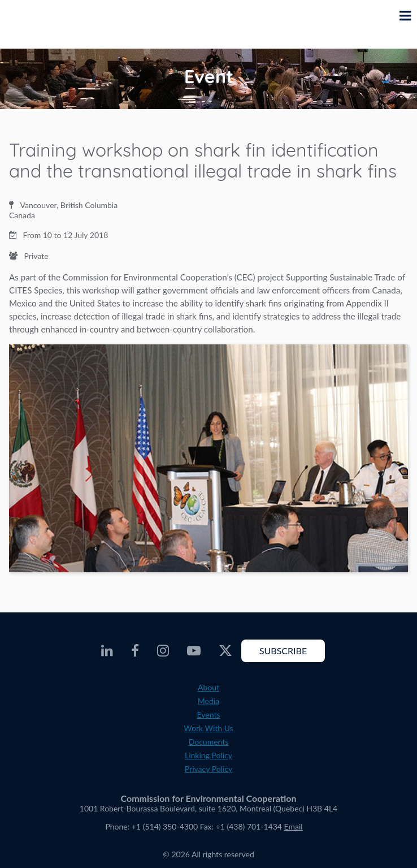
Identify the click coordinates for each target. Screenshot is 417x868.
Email (294, 826)
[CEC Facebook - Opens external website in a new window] (135, 651)
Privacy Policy (208, 769)
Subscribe (283, 651)
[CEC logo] (37, 24)
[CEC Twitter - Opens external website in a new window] (225, 651)
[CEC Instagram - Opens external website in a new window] (163, 651)
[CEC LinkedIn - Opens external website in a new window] (107, 651)
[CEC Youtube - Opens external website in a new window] (194, 651)
